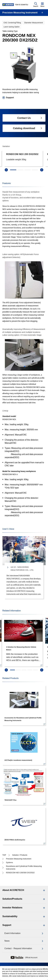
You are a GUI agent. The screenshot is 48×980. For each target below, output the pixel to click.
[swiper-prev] (6, 670)
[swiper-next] (42, 670)
